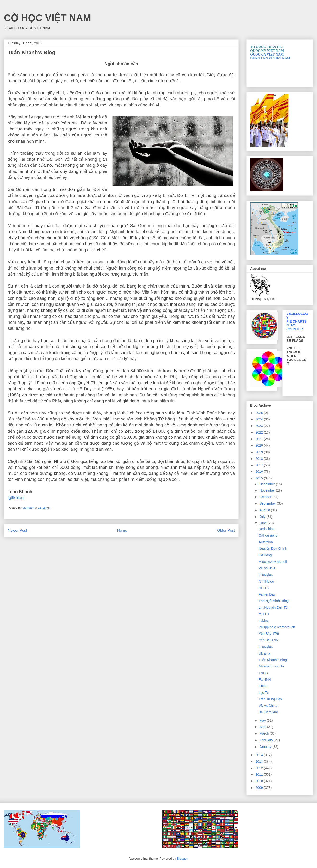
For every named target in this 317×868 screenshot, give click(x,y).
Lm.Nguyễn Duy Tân (274, 608)
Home (122, 530)
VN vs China (268, 706)
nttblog (264, 620)
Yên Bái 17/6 (268, 640)
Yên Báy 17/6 (269, 634)
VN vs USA (267, 568)
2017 (260, 465)
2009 (260, 788)
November (268, 490)
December (268, 484)
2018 (260, 459)
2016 (260, 472)
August (265, 510)
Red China (267, 529)
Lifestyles (266, 575)
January (266, 747)
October (266, 497)
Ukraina (264, 653)
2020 (260, 445)
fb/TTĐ (264, 614)
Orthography (268, 535)
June (263, 523)
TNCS (263, 673)
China (263, 686)
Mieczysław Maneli (273, 562)
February (267, 740)
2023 (260, 426)
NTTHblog (266, 581)
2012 (260, 768)
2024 (260, 419)
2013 (260, 762)
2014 (260, 755)
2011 (260, 774)
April (263, 727)
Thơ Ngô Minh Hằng (274, 601)
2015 (260, 478)
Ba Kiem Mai (268, 712)
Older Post (226, 530)
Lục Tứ (264, 693)
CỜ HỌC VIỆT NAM (47, 18)
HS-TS (264, 588)
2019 (260, 452)
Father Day (267, 594)
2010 (260, 781)
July (263, 517)
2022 (260, 432)
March (265, 733)
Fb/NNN (265, 679)
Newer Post (17, 530)
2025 (260, 413)
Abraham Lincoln (271, 666)
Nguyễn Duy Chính (273, 549)
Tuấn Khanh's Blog (273, 660)
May (263, 720)
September (268, 503)
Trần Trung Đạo (270, 699)
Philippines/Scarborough (277, 627)
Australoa (266, 542)
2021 (260, 439)
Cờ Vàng (265, 555)
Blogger (182, 859)
